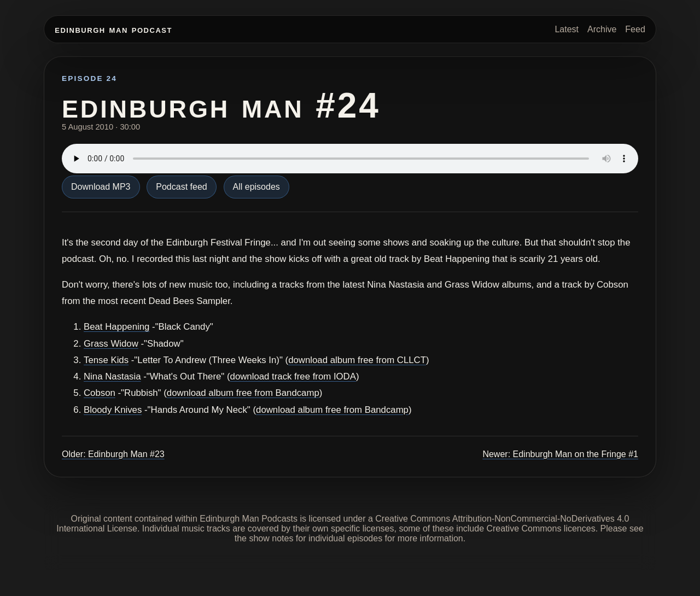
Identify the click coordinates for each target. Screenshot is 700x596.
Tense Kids (106, 360)
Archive (602, 29)
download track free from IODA (293, 376)
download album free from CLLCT (357, 360)
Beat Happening (116, 327)
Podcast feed (181, 187)
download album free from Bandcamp (243, 393)
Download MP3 (101, 187)
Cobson (100, 393)
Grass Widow (111, 344)
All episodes (256, 187)
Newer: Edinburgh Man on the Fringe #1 (560, 454)
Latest (567, 29)
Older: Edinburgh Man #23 (113, 454)
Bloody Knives (113, 410)
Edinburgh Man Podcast (113, 29)
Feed (635, 29)
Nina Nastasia (112, 376)
